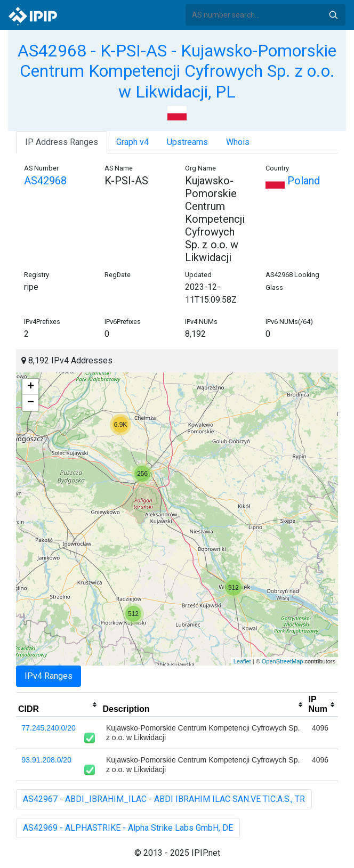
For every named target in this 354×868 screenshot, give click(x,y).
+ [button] (31, 387)
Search (333, 15)
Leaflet (242, 661)
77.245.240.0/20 (49, 728)
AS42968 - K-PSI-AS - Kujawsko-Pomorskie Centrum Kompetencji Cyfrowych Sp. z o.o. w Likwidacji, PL (177, 71)
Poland (293, 181)
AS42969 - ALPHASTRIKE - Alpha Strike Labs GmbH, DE (128, 828)
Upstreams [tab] (187, 142)
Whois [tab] (238, 142)
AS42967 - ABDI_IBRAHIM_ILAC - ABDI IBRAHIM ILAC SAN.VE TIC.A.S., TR (164, 799)
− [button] (31, 403)
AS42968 (45, 181)
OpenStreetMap (283, 661)
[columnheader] (58, 705)
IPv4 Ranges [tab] (49, 676)
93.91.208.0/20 (47, 760)
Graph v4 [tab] (132, 142)
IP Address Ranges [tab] (62, 142)
